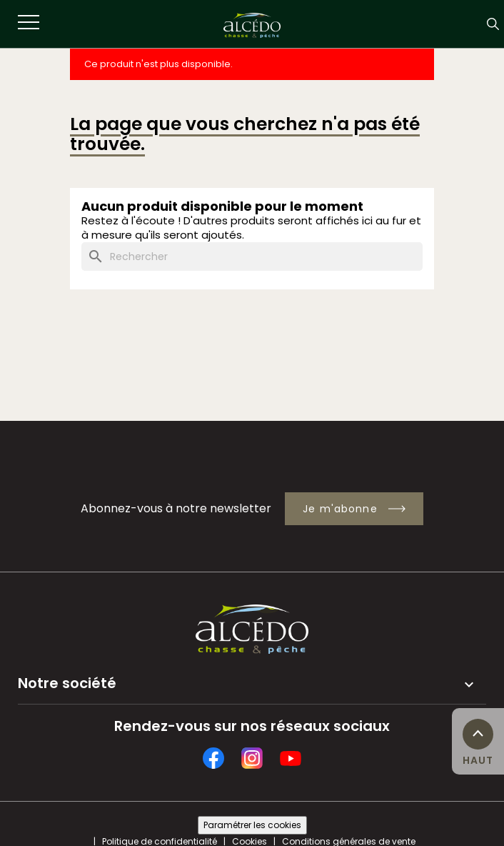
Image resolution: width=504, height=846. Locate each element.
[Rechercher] (252, 257)
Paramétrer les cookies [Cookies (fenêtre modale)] (252, 825)
